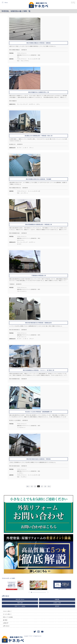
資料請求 (57, 606)
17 (42, 486)
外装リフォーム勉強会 (20, 606)
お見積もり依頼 (57, 603)
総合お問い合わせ (20, 599)
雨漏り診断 (20, 603)
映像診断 (57, 599)
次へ (49, 486)
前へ (28, 486)
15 (35, 486)
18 (45, 486)
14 (32, 486)
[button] (31, 592)
